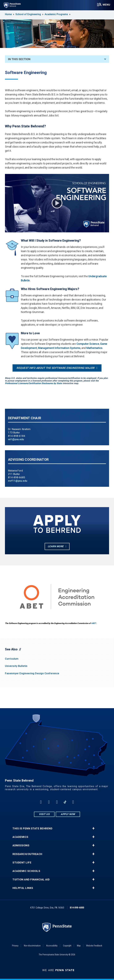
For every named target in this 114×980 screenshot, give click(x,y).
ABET (94, 623)
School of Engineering (28, 14)
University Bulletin (16, 666)
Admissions (21, 845)
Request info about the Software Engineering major (56, 368)
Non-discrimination (32, 946)
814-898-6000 (77, 908)
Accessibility (52, 946)
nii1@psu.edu (16, 439)
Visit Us (44, 814)
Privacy (15, 946)
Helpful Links (23, 888)
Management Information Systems (59, 348)
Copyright (67, 946)
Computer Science (88, 344)
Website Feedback (94, 946)
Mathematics (94, 348)
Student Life (22, 863)
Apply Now (68, 814)
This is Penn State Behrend (32, 829)
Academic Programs (56, 14)
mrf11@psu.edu (18, 481)
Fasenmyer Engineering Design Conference (32, 673)
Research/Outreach (27, 854)
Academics (20, 837)
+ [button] (93, 828)
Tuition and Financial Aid (31, 880)
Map (79, 946)
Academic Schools (26, 871)
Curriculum (12, 659)
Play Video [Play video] (57, 203)
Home (8, 14)
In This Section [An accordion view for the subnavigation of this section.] (57, 59)
